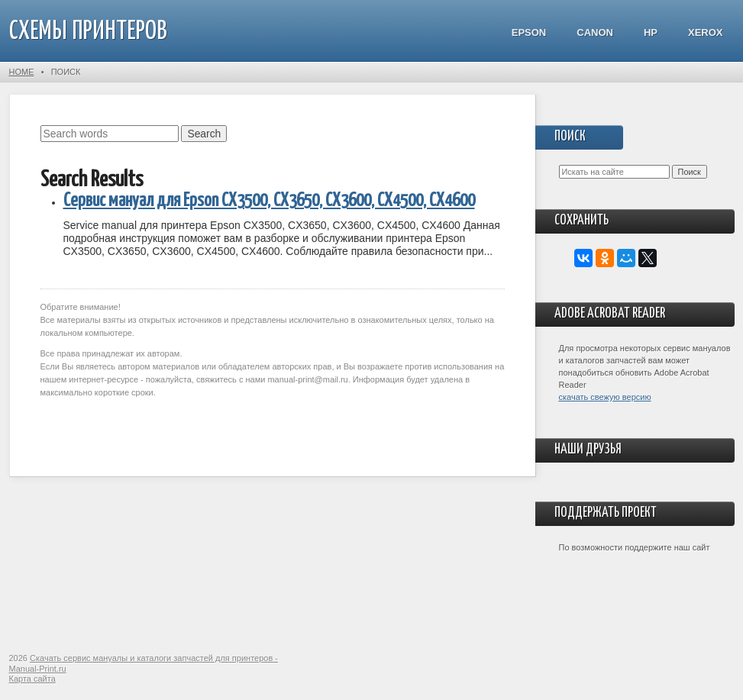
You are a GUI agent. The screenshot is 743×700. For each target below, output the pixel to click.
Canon (595, 32)
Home (22, 72)
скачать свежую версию (605, 397)
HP (651, 32)
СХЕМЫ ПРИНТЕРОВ (88, 32)
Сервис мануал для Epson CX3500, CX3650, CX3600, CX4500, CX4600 (269, 201)
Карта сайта (32, 679)
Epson (529, 32)
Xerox (706, 32)
